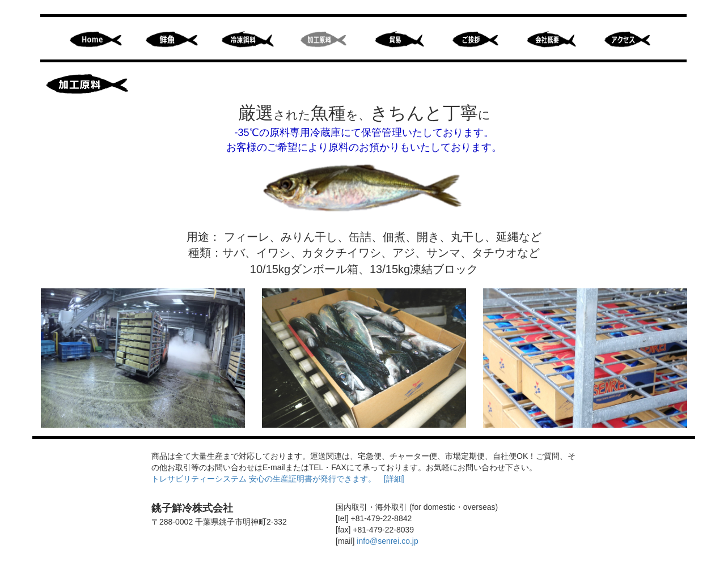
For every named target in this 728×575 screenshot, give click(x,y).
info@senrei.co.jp (387, 541)
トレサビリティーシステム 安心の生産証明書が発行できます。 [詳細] (278, 479)
